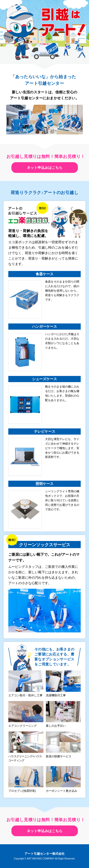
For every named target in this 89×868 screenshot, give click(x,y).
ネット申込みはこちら (45, 168)
